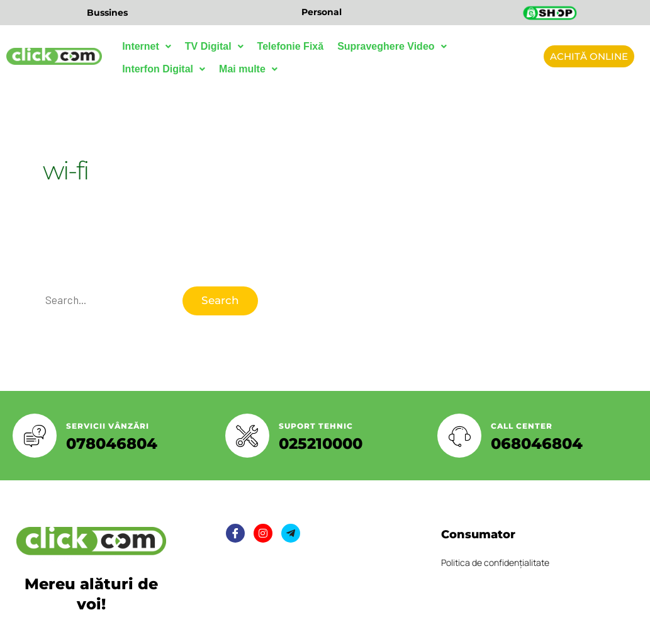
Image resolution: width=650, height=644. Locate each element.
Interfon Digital (164, 69)
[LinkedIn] (291, 533)
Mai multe (248, 69)
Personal (322, 12)
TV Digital (214, 46)
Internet (147, 46)
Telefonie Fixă (291, 46)
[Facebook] (235, 533)
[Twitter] (263, 533)
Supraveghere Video (392, 46)
